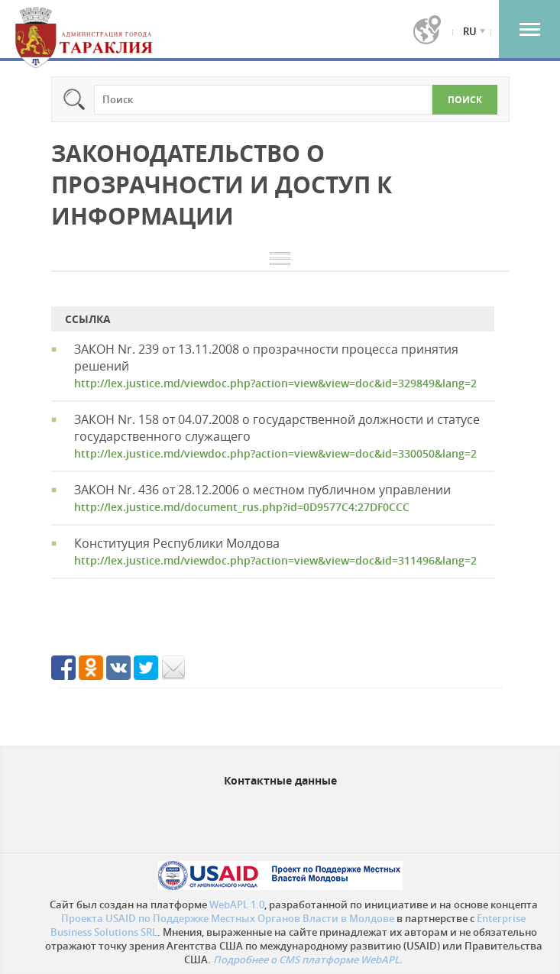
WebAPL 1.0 (237, 904)
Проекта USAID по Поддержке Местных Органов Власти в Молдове (228, 918)
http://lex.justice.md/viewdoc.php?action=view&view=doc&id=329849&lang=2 (275, 383)
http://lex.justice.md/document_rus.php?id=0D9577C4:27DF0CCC (242, 507)
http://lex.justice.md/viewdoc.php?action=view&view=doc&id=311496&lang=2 (275, 560)
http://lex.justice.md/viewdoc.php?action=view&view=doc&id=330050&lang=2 (275, 453)
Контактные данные (280, 780)
